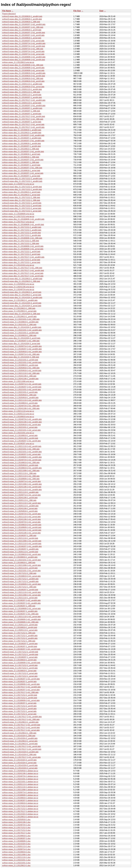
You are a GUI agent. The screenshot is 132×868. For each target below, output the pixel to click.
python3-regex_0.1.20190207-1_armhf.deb (20, 644)
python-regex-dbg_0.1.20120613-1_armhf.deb (21, 192)
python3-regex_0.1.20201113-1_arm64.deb (20, 552)
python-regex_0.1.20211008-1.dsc (16, 855)
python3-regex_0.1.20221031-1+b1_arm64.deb (22, 530)
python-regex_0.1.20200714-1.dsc (16, 849)
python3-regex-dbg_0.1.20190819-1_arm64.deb (22, 19)
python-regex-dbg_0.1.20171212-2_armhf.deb (21, 254)
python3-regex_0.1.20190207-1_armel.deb (20, 657)
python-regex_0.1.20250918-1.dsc (16, 820)
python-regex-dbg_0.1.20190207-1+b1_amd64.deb (23, 141)
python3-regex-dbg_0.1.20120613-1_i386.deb (21, 281)
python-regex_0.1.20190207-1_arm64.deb (20, 646)
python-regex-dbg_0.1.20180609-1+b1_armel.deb (23, 249)
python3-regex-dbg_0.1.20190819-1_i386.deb (21, 22)
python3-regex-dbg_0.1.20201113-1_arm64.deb (22, 89)
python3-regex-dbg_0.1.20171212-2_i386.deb (21, 197)
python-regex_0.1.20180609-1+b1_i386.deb (20, 622)
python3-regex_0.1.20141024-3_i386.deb (19, 755)
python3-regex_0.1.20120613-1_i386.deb (19, 733)
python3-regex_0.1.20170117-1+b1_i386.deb (21, 719)
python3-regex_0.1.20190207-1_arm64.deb (20, 590)
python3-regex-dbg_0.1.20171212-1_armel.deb (22, 211)
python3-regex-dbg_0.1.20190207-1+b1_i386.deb (23, 27)
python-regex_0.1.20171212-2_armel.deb (19, 714)
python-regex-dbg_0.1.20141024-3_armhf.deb (21, 338)
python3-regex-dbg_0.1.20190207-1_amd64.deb (22, 108)
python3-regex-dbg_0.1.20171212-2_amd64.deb (22, 179)
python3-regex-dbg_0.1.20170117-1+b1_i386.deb (23, 119)
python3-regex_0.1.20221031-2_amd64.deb (20, 333)
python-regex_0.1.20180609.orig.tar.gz (18, 214)
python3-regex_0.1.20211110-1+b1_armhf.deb (21, 592)
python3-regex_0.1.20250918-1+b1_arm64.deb (22, 371)
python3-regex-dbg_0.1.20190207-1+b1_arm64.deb (24, 33)
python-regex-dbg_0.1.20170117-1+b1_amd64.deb (23, 257)
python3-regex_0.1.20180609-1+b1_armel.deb (21, 609)
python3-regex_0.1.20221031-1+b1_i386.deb (21, 449)
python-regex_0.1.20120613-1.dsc (16, 865)
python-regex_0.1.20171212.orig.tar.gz (18, 217)
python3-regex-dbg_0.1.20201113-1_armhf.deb (22, 95)
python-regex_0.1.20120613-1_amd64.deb (20, 300)
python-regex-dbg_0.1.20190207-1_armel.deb (21, 176)
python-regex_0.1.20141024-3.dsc (16, 844)
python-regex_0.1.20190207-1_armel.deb (19, 703)
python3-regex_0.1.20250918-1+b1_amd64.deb (22, 352)
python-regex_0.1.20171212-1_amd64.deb (20, 636)
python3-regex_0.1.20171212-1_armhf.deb (20, 668)
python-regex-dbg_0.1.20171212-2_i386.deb (21, 241)
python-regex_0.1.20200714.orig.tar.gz (18, 184)
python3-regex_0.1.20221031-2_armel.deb (20, 427)
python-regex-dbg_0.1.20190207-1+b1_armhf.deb (23, 160)
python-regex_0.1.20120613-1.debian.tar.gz (20, 817)
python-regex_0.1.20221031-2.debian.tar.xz (20, 779)
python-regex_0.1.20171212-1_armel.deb (19, 711)
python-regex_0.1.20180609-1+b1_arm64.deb (21, 663)
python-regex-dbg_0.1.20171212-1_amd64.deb (22, 230)
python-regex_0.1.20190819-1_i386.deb (19, 563)
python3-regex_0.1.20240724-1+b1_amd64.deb (22, 419)
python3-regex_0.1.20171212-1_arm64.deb (20, 655)
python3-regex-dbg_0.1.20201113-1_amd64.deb (22, 84)
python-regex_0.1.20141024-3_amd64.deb (20, 738)
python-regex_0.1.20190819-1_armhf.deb (19, 660)
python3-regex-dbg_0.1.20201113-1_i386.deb (21, 92)
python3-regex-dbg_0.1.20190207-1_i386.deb (21, 111)
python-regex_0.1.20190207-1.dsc (16, 838)
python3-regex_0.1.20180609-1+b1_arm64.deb (22, 527)
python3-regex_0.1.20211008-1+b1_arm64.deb (22, 541)
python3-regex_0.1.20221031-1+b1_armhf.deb (21, 560)
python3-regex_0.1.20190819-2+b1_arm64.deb (22, 525)
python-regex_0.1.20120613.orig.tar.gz (18, 62)
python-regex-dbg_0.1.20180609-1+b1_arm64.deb (23, 225)
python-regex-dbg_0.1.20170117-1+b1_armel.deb (23, 273)
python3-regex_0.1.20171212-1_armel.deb (20, 676)
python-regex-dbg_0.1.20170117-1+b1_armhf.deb (23, 276)
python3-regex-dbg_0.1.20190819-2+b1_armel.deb (23, 87)
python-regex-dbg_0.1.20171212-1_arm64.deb (21, 235)
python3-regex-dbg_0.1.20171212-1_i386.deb (21, 200)
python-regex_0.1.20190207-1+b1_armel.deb (21, 690)
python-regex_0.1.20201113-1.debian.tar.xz (20, 784)
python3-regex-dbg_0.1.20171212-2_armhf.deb (22, 206)
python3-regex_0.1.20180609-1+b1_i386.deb (21, 479)
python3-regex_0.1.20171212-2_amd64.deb (20, 582)
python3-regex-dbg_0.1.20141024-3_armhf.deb (22, 303)
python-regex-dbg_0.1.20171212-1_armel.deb (21, 262)
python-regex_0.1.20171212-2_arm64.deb (20, 695)
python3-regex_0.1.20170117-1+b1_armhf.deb (21, 746)
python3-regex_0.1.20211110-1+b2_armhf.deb (21, 503)
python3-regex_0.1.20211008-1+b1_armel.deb (21, 595)
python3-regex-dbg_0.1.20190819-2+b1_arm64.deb (24, 76)
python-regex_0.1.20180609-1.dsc (16, 841)
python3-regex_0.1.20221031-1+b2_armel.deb (21, 430)
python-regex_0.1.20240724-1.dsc (16, 825)
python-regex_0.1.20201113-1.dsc (16, 846)
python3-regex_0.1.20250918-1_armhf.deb (20, 511)
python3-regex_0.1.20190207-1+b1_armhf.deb (21, 441)
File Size (77, 11)
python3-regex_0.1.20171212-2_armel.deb (20, 673)
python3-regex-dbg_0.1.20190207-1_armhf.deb (22, 114)
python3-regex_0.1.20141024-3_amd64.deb (20, 752)
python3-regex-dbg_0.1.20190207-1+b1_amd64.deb (24, 106)
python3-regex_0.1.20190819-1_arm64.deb (20, 365)
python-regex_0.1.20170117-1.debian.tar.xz (20, 811)
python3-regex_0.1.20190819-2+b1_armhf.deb (21, 554)
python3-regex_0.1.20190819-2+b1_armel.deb (21, 576)
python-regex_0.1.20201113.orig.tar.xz (18, 414)
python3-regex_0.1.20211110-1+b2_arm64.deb (22, 446)
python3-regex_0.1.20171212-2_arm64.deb (20, 652)
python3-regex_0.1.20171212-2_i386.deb (19, 573)
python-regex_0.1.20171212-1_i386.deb (19, 641)
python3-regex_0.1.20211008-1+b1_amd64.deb (22, 484)
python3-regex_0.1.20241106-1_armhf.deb (20, 498)
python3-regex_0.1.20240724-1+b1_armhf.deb (21, 514)
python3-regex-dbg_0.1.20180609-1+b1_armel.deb (23, 70)
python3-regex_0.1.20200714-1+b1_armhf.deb (21, 481)
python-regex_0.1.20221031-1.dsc (16, 860)
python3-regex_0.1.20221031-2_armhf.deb (20, 392)
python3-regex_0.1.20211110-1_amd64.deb (20, 492)
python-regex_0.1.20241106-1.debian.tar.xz (20, 773)
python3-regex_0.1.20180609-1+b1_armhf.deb (21, 584)
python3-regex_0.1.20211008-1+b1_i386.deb (21, 471)
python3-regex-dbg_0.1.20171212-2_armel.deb (22, 208)
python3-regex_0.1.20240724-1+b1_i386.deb (21, 406)
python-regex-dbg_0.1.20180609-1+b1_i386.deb (22, 238)
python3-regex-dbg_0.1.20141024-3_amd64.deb (22, 298)
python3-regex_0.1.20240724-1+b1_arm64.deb (22, 460)
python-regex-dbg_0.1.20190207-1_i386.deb (21, 162)
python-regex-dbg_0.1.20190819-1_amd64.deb (22, 130)
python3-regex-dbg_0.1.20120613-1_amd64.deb (22, 279)
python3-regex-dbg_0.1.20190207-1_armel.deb (22, 122)
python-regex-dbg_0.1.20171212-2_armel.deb (21, 260)
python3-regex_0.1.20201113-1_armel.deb (20, 630)
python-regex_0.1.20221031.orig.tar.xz (18, 433)
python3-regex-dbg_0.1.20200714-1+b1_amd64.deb (24, 43)
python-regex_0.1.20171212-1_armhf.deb (19, 709)
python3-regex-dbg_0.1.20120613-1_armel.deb (22, 295)
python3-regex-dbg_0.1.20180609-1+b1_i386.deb (23, 65)
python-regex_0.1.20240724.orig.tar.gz (18, 290)
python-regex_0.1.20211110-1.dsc (16, 857)
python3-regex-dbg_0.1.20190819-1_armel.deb (22, 38)
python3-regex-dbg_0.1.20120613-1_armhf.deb (22, 292)
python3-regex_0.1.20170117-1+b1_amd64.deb (22, 717)
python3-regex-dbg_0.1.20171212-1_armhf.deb (22, 203)
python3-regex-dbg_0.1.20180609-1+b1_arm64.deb (24, 60)
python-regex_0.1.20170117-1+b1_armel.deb (21, 730)
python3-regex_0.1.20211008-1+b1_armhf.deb (21, 565)
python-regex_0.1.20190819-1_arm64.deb (20, 627)
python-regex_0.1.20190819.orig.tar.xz (18, 417)
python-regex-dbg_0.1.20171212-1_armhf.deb (21, 252)
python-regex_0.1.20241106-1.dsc (16, 822)
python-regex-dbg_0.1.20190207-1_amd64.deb (22, 138)
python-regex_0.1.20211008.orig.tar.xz (18, 381)
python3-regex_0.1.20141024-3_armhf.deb (20, 765)
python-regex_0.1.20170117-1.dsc (16, 833)
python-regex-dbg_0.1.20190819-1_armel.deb (21, 171)
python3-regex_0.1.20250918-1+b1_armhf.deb (21, 425)
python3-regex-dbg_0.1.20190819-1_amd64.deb (22, 16)
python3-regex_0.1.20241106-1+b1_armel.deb (21, 533)
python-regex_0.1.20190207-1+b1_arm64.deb (21, 649)
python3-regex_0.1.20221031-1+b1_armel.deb (21, 571)
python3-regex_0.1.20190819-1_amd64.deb (20, 322)
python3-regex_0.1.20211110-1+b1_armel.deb (21, 617)
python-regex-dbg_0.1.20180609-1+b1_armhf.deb (23, 246)
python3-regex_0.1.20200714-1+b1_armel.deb (21, 495)
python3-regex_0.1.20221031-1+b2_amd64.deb (22, 330)
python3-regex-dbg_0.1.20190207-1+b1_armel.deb (23, 41)
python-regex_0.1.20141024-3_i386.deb (19, 736)
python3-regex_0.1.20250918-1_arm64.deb (20, 465)
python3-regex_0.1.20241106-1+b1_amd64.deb (22, 422)
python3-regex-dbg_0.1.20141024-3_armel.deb (22, 306)
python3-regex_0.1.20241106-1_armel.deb (20, 509)
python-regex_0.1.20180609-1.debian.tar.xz (20, 795)
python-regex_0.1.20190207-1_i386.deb (19, 606)
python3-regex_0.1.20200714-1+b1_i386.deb (21, 354)
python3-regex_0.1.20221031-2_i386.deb (19, 325)
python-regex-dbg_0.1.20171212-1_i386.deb (21, 244)
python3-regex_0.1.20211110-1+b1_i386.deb (21, 476)
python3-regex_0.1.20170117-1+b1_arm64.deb (22, 749)
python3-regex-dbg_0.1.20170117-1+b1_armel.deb (23, 124)
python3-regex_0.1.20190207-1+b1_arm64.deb (22, 387)
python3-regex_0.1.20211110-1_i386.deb (19, 473)
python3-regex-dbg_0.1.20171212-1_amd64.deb (22, 181)
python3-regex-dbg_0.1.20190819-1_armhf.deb (22, 30)
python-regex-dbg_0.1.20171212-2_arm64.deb (21, 233)
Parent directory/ (9, 14)
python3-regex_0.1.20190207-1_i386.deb (19, 536)
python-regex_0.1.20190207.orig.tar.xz (18, 444)
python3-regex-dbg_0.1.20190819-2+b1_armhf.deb (23, 81)
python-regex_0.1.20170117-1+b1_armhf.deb (21, 728)
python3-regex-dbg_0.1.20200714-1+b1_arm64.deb (24, 46)
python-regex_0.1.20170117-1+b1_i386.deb (20, 692)
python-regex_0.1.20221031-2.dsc (16, 863)
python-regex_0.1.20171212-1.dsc (16, 828)
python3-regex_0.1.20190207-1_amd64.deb (20, 549)
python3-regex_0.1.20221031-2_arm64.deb (20, 360)
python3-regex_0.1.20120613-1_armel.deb (20, 741)
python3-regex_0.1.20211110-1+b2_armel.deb (21, 517)
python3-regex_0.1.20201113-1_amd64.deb (20, 506)
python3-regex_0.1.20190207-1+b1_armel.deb (21, 454)
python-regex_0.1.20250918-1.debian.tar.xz (20, 771)
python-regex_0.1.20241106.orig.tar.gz (18, 287)
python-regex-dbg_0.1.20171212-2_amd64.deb (22, 227)
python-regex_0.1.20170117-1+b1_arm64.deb (21, 725)
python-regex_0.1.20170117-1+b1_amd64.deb (21, 687)
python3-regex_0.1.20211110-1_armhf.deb (20, 568)
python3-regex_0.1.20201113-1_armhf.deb (20, 625)
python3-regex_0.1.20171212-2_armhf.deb (20, 665)
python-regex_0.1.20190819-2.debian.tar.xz (20, 803)
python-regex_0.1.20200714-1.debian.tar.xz (20, 792)
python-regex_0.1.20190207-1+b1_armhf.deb (21, 679)
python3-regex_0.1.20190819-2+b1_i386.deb (21, 463)
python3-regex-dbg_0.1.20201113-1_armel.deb (22, 103)
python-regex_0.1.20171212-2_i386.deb (19, 633)
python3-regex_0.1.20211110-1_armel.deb (20, 598)
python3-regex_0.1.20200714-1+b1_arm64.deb (22, 384)
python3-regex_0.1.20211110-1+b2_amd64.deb (22, 400)
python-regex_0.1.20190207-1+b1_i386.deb (20, 614)
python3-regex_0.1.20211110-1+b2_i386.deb (21, 373)
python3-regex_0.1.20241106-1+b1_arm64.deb (22, 487)
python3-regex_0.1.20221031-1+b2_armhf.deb (21, 390)
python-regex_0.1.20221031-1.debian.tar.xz (20, 782)
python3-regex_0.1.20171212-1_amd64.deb (20, 579)
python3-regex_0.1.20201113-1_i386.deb (19, 500)
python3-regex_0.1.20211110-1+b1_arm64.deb (22, 544)
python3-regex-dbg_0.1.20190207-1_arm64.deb (22, 97)
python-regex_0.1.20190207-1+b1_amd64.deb (21, 603)
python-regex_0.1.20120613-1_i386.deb (19, 308)
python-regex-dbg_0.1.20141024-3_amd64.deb (22, 327)
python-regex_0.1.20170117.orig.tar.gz (18, 222)
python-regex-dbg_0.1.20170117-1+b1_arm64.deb (23, 270)
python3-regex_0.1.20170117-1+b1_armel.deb (21, 757)
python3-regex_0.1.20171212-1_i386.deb (19, 587)
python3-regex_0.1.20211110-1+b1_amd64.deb (22, 490)
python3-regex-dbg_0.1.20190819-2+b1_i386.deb (23, 79)
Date (101, 11)
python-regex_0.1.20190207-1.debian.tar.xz (20, 801)
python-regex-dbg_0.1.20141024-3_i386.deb (21, 357)
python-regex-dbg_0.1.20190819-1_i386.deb (21, 157)
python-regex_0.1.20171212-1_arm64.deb (20, 698)
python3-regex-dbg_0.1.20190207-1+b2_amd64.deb (24, 24)
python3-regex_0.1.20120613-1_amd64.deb (20, 722)
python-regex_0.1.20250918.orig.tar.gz (18, 284)
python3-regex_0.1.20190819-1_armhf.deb (20, 403)
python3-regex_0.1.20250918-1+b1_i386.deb (21, 368)
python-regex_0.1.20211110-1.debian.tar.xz (20, 787)
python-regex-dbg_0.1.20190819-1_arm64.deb (21, 144)
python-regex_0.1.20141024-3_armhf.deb (19, 760)
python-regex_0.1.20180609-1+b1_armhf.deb (21, 684)
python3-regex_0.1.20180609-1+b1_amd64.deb (22, 457)
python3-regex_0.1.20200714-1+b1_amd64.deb (22, 346)
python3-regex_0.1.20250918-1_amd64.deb (20, 398)
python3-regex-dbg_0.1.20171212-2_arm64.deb (22, 187)
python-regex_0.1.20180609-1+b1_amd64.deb (21, 619)
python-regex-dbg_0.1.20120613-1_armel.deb (21, 195)
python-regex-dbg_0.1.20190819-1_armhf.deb (21, 154)
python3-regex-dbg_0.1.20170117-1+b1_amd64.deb (24, 100)
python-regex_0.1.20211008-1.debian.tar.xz (20, 790)
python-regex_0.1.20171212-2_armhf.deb (19, 706)
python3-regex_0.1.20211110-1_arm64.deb (20, 538)
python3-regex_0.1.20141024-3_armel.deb (20, 768)
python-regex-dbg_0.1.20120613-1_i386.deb (21, 149)
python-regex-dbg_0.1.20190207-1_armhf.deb (21, 165)
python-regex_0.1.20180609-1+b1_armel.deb (21, 700)
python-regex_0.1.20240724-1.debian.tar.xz (20, 776)
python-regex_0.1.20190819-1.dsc (16, 836)
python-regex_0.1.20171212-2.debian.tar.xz (20, 806)
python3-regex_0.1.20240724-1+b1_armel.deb (21, 522)
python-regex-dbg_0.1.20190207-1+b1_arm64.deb (23, 152)
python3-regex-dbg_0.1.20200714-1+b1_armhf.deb (23, 51)
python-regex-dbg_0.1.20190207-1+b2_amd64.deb (23, 135)
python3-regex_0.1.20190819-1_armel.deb (20, 436)
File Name (7, 11)
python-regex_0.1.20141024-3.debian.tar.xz (20, 814)
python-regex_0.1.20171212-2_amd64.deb (20, 638)
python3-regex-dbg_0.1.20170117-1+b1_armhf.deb (23, 127)
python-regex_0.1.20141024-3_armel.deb (19, 763)
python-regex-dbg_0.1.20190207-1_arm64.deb (21, 146)
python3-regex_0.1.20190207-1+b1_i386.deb (21, 341)
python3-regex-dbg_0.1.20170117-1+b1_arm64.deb (24, 116)
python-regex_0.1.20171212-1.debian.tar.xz (20, 809)
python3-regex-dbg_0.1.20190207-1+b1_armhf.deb (23, 35)
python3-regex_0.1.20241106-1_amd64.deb (20, 379)
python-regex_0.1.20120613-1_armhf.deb (19, 317)
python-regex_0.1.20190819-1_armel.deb (19, 671)
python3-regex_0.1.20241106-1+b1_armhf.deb (21, 519)
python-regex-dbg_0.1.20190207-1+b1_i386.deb (22, 168)
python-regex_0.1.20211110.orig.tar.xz (18, 411)
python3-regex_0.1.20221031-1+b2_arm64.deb (22, 363)
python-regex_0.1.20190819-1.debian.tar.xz (20, 798)
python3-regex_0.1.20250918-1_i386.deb (19, 395)
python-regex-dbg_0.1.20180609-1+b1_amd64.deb (23, 219)
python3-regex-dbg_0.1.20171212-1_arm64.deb (22, 189)
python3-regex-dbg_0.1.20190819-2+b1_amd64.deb (24, 73)
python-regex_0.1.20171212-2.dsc (16, 830)
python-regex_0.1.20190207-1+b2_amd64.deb (21, 600)
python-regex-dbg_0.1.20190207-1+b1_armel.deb (23, 173)
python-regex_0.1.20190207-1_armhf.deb (19, 682)
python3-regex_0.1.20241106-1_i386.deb (19, 376)
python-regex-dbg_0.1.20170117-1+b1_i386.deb (22, 268)
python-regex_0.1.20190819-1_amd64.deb (20, 557)
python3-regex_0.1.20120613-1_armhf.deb (20, 744)
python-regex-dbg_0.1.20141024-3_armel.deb (21, 344)
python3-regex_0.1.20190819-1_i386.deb (19, 335)
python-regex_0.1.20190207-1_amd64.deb (20, 611)
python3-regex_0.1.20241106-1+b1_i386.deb (21, 408)
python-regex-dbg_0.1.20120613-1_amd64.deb (22, 133)
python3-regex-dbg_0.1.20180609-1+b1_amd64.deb (24, 57)
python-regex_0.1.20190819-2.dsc (16, 852)
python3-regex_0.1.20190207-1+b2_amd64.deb (22, 349)
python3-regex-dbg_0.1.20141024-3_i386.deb (21, 314)
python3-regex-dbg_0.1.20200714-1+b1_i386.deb (23, 49)
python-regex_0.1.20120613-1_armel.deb (19, 311)
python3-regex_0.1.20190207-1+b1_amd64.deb (22, 546)
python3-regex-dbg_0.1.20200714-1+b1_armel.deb (23, 54)
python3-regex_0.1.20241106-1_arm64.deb (20, 438)
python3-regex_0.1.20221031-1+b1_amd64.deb (22, 452)
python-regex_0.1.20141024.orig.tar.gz (18, 265)
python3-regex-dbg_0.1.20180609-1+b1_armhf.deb (23, 68)
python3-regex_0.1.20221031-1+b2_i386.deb (21, 319)
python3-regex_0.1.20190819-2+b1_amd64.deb (22, 468)
